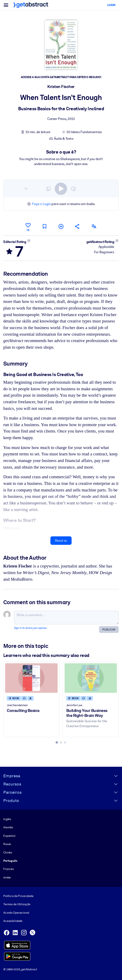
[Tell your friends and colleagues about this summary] (77, 226)
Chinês (8, 852)
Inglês (7, 819)
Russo (7, 844)
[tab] (57, 742)
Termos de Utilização (17, 904)
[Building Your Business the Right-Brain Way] (91, 678)
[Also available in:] (94, 226)
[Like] (28, 226)
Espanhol (9, 836)
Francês (9, 869)
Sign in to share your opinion (30, 628)
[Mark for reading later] (44, 226)
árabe (7, 877)
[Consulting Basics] (31, 678)
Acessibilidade (13, 921)
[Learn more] (29, 240)
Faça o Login (41, 204)
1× (26, 188)
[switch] (61, 189)
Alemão (8, 827)
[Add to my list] (61, 226)
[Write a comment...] (66, 618)
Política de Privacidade (18, 896)
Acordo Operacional (16, 913)
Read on (61, 541)
